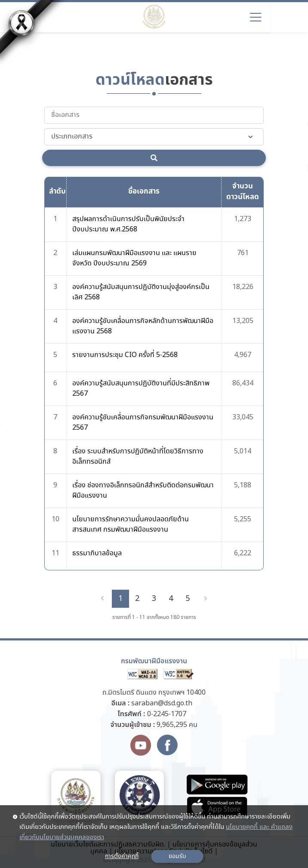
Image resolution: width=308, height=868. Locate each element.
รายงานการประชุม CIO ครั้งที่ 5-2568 (125, 355)
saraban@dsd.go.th (162, 703)
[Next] (206, 599)
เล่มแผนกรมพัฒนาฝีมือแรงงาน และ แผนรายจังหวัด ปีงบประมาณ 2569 (134, 258)
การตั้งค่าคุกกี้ (122, 856)
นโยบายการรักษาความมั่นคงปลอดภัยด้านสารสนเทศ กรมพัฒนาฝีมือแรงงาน (131, 525)
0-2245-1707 (167, 714)
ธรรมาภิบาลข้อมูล (97, 553)
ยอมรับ (177, 856)
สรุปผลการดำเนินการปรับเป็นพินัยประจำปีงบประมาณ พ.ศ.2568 (128, 224)
